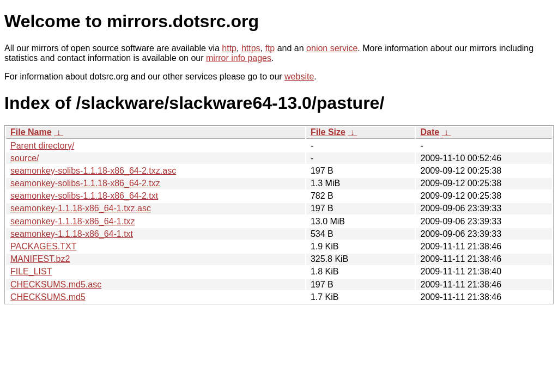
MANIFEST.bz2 (40, 259)
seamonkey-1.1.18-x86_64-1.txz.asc (81, 208)
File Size (328, 132)
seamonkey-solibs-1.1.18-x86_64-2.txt (84, 196)
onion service (332, 48)
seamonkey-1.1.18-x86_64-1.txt (72, 234)
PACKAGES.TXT (44, 246)
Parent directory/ (42, 146)
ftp (270, 48)
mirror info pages (239, 58)
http (229, 48)
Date (430, 132)
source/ (25, 158)
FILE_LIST (31, 271)
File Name (31, 132)
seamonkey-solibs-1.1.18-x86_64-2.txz (85, 183)
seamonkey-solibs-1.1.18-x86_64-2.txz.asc (93, 171)
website (299, 76)
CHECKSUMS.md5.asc (56, 284)
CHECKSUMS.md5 (48, 297)
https (251, 48)
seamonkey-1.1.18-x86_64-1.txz (73, 221)
